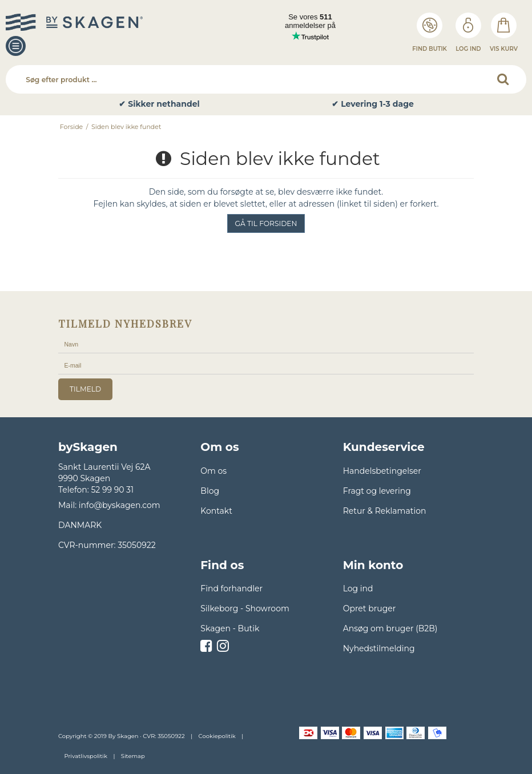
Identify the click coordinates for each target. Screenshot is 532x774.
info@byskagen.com (120, 505)
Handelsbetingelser (382, 471)
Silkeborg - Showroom (245, 608)
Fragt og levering (377, 491)
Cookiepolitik (217, 736)
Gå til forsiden (266, 223)
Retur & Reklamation (385, 511)
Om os (213, 471)
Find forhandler (231, 588)
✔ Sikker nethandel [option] (159, 104)
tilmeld (85, 389)
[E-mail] (266, 365)
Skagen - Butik (230, 628)
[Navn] (266, 344)
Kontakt (216, 511)
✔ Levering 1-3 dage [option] (373, 104)
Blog (210, 491)
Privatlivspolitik (85, 756)
